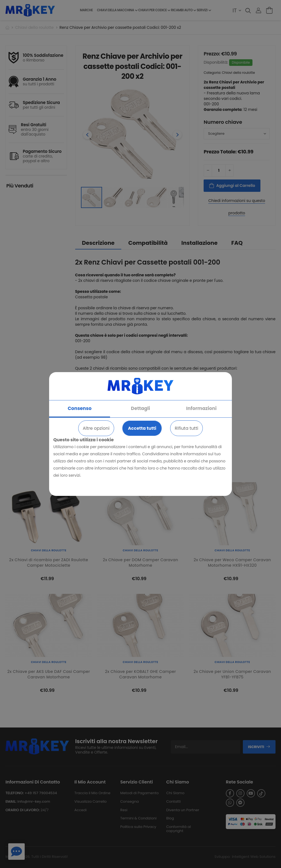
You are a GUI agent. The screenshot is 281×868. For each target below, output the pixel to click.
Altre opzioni (96, 428)
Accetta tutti (142, 428)
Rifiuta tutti (187, 428)
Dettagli (140, 408)
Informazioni (201, 408)
